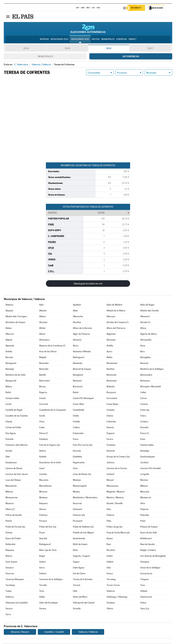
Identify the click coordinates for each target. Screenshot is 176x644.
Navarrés (77, 504)
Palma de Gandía (14, 516)
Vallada (144, 592)
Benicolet (44, 370)
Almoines (111, 340)
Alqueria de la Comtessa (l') (52, 346)
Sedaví (42, 562)
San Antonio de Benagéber (153, 556)
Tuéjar (9, 592)
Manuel (110, 481)
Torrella (43, 586)
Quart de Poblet (13, 539)
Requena (10, 551)
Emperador (78, 434)
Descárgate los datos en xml (88, 284)
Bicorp (42, 387)
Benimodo (111, 375)
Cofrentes (111, 422)
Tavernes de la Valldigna (51, 580)
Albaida (43, 311)
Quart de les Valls (149, 533)
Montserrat (146, 498)
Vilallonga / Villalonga (117, 597)
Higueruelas (79, 463)
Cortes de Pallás (13, 428)
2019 (26, 49)
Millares (9, 492)
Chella (76, 416)
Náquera (43, 504)
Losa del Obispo (13, 481)
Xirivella (77, 609)
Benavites (44, 364)
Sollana (43, 574)
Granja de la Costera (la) (118, 457)
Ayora (109, 352)
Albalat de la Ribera (116, 311)
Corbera (144, 422)
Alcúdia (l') (145, 323)
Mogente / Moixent (115, 492)
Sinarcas (10, 574)
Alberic (43, 317)
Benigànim (78, 375)
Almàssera (44, 340)
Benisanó (77, 381)
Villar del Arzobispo (48, 603)
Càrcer (144, 399)
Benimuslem (146, 375)
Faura (76, 440)
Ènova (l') (145, 434)
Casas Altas (78, 405)
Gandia (9, 451)
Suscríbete (137, 8)
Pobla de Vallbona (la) (83, 527)
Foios (143, 440)
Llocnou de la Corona (117, 469)
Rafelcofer (11, 545)
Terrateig (111, 580)
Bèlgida (43, 358)
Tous (143, 586)
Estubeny (44, 440)
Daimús (110, 428)
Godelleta (77, 457)
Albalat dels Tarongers (16, 317)
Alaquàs (9, 311)
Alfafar (42, 329)
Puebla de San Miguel (83, 533)
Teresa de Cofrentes (83, 580)
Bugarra (43, 393)
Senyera (10, 568)
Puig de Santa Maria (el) (118, 533)
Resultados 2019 (80, 40)
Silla (109, 568)
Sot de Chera (79, 574)
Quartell (43, 539)
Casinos (144, 405)
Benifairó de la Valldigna (152, 370)
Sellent (110, 562)
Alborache (78, 317)
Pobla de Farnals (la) (15, 527)
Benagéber (146, 358)
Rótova (9, 556)
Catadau (111, 410)
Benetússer (112, 364)
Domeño (144, 428)
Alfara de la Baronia (82, 329)
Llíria (75, 469)
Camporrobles (12, 399)
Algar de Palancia (81, 334)
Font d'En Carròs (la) (83, 445)
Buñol (76, 393)
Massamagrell (80, 486)
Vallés (42, 597)
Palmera (43, 516)
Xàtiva (143, 603)
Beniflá (43, 375)
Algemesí (111, 334)
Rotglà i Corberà (148, 551)
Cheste (9, 422)
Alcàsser (43, 323)
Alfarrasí (10, 334)
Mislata (76, 492)
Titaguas (144, 580)
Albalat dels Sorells (149, 311)
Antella (9, 352)
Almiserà (77, 340)
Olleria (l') (10, 510)
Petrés (9, 521)
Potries (9, 533)
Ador (42, 305)
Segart (76, 562)
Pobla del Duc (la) (48, 527)
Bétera (9, 387)
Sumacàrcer (146, 574)
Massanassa (112, 486)
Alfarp (143, 329)
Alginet (9, 340)
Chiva (42, 422)
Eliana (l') (44, 434)
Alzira (76, 346)
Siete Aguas (79, 568)
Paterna (110, 516)
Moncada (145, 492)
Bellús (109, 358)
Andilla (110, 346)
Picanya (43, 521)
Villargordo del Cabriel (84, 603)
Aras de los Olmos (48, 352)
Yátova (110, 609)
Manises (77, 481)
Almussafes (146, 340)
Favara (110, 440)
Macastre (44, 481)
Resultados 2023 (60, 40)
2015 (67, 49)
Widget (133, 40)
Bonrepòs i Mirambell (150, 387)
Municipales (45, 57)
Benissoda (112, 381)
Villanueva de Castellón (17, 603)
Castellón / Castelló (54, 632)
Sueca (110, 574)
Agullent (77, 305)
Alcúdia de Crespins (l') (118, 323)
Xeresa (43, 609)
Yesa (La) (145, 609)
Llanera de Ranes (14, 469)
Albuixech (145, 317)
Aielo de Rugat (147, 305)
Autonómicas (131, 57)
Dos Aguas (11, 434)
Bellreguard (79, 358)
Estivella (9, 440)
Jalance (110, 463)
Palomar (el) (79, 516)
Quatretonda (79, 539)
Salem (110, 556)
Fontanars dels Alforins (16, 445)
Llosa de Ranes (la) (82, 475)
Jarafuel (144, 463)
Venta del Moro (80, 597)
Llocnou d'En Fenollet (150, 469)
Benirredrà (44, 381)
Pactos (96, 40)
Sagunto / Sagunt (81, 556)
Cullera (76, 428)
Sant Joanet (11, 562)
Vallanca (10, 597)
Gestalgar (145, 451)
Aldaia (9, 329)
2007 (150, 49)
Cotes (42, 428)
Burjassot (111, 393)
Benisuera (145, 381)
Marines (144, 481)
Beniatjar (10, 370)
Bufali (8, 393)
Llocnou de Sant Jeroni (17, 475)
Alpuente (10, 346)
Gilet (8, 457)
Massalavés (11, 486)
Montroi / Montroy (115, 498)
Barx (142, 352)
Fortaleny (111, 445)
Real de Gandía (147, 545)
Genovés (111, 451)
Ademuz (9, 305)
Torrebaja (10, 586)
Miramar (43, 492)
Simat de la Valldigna (150, 568)
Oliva (143, 504)
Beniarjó (144, 364)
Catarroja (145, 410)
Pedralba (145, 516)
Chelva (110, 416)
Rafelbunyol (146, 539)
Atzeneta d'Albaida (82, 352)
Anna (143, 346)
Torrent (76, 586)
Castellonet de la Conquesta (53, 410)
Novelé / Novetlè (115, 504)
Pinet (143, 521)
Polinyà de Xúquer (149, 527)
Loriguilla (145, 475)
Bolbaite (111, 387)
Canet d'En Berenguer (83, 399)
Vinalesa (111, 603)
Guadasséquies (148, 457)
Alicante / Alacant (20, 632)
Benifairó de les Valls (15, 375)
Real (109, 545)
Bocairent (78, 387)
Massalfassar (46, 486)
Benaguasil (11, 364)
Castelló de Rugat (14, 410)
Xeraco (9, 609)
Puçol (42, 533)
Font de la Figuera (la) (50, 445)
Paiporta (144, 510)
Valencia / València (88, 632)
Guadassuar (11, 463)
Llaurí (42, 469)
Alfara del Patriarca (116, 329)
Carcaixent (112, 399)
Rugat (42, 556)
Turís (42, 592)
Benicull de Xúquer (82, 370)
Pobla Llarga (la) (114, 527)
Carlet (8, 405)
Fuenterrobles (147, 445)
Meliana (144, 486)
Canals (42, 399)
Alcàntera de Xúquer (15, 323)
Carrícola (44, 405)
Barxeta (9, 358)
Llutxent (110, 475)
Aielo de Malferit (114, 305)
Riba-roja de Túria (48, 551)
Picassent (78, 521)
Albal (75, 311)
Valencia (111, 592)
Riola (75, 551)
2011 (109, 49)
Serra (42, 568)
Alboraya (111, 317)
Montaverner (12, 498)
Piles (109, 521)
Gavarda (77, 451)
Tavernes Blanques (15, 580)
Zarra (8, 615)
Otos (109, 510)
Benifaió (111, 370)
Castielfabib (79, 410)
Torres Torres (113, 586)
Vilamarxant (146, 597)
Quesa (110, 539)
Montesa (43, 498)
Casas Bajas (112, 405)
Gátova (43, 451)
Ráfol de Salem (80, 545)
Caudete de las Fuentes (17, 416)
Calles (143, 393)
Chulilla (76, 422)
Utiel (75, 592)
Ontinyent (78, 510)
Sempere (145, 562)
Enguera (111, 434)
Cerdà (42, 416)
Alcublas (77, 323)
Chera (143, 416)
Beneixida (78, 364)
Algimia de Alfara (148, 334)
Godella (43, 457)
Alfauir (42, 334)
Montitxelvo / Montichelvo (85, 498)
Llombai (43, 475)
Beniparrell (11, 381)
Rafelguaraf (45, 545)
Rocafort (111, 551)
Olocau (43, 510)
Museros (10, 504)
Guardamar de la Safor (50, 463)
